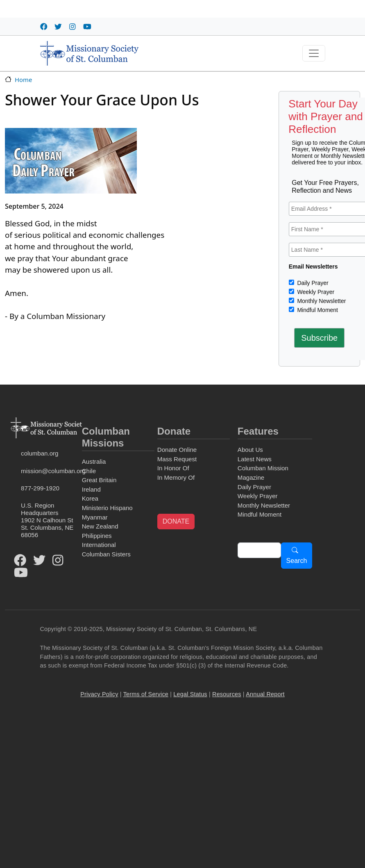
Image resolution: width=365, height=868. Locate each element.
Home (23, 80)
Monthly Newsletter (321, 301)
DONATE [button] (176, 521)
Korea (90, 498)
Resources (227, 694)
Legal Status (190, 694)
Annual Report (265, 694)
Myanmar (95, 517)
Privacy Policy (99, 694)
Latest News (255, 459)
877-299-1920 (40, 488)
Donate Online (177, 450)
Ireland (91, 489)
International (99, 545)
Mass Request (177, 459)
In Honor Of (173, 468)
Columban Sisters (106, 554)
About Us (250, 450)
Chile (89, 471)
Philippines (97, 536)
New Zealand (100, 526)
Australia (94, 461)
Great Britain (99, 480)
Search (297, 561)
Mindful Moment (317, 310)
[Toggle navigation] (314, 53)
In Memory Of (176, 477)
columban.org (40, 453)
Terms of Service (146, 694)
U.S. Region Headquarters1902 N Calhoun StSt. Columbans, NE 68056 (47, 520)
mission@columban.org (50, 471)
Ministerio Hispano (107, 508)
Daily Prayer (312, 283)
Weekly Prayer (315, 292)
